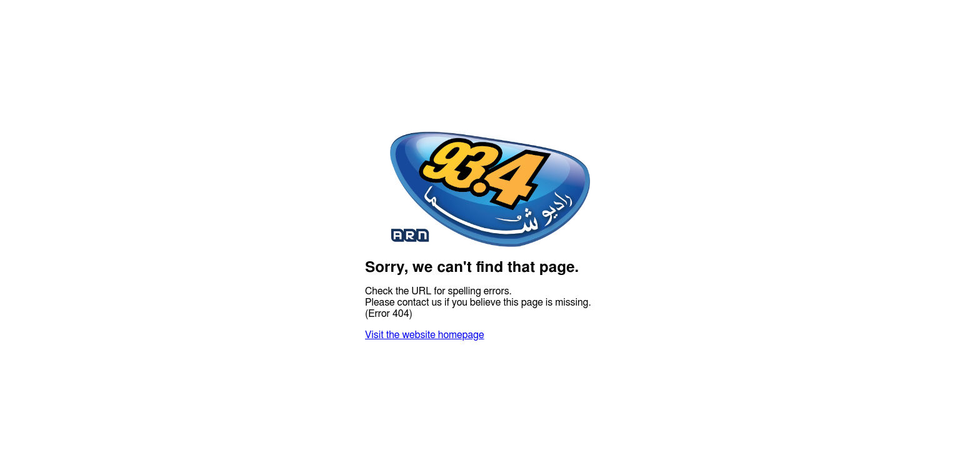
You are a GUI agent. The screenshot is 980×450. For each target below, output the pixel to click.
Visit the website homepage (424, 335)
